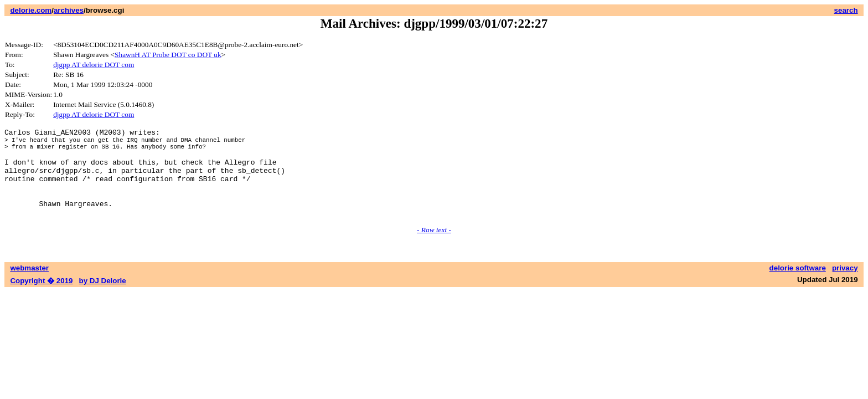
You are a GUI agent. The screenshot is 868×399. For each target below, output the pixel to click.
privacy (845, 286)
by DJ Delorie (103, 299)
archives (69, 10)
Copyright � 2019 (41, 299)
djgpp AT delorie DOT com (94, 65)
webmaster (29, 286)
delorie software (798, 286)
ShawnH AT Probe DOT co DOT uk (168, 55)
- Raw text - (434, 248)
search (846, 10)
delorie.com (31, 10)
